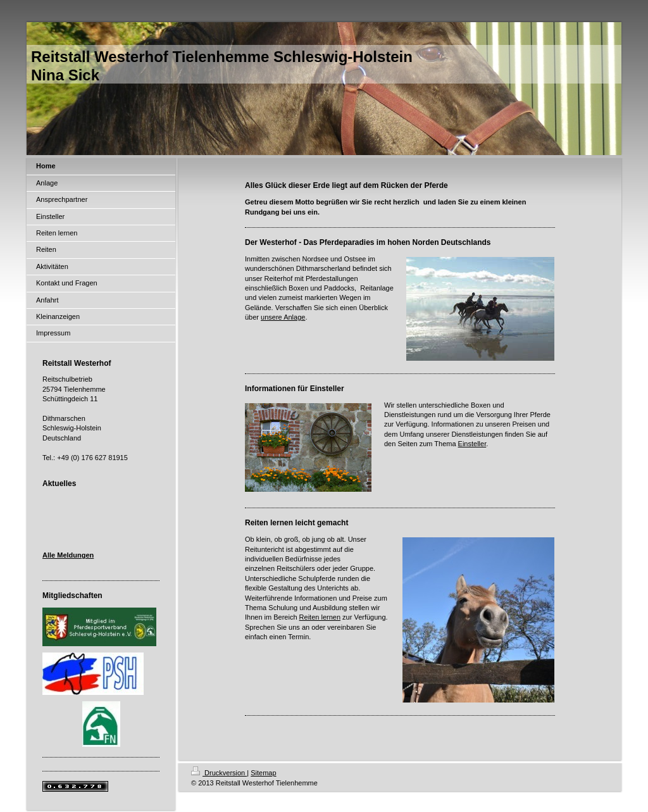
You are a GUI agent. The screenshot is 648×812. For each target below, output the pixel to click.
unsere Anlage (283, 317)
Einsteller (472, 444)
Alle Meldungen (68, 555)
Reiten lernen (320, 617)
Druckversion (219, 773)
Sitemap (263, 773)
